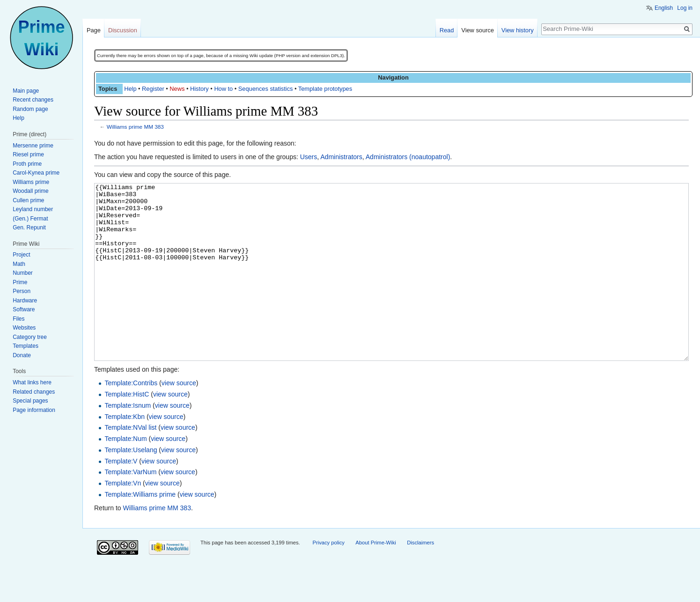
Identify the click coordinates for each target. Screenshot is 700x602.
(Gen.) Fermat (30, 219)
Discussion (123, 30)
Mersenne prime (33, 146)
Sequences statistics (266, 89)
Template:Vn (123, 518)
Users (309, 157)
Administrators (341, 157)
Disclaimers (420, 578)
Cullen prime (28, 200)
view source (179, 418)
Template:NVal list (130, 463)
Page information (34, 410)
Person (22, 291)
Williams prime (31, 182)
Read (447, 30)
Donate (22, 355)
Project (21, 255)
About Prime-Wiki (376, 578)
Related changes (34, 392)
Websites (24, 328)
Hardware (25, 301)
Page (94, 30)
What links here (32, 382)
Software (24, 309)
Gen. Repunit (29, 228)
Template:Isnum (128, 440)
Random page (30, 109)
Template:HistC (127, 429)
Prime (20, 282)
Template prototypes (325, 89)
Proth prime (27, 164)
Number (23, 273)
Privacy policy (328, 578)
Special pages (30, 401)
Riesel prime (28, 154)
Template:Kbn (125, 452)
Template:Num (125, 474)
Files (18, 319)
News (177, 89)
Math (19, 264)
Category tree (30, 337)
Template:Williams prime (140, 529)
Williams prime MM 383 (135, 127)
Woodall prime (30, 191)
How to (223, 89)
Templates (26, 346)
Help (130, 89)
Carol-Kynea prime (36, 173)
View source (477, 30)
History (199, 89)
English (664, 8)
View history (518, 30)
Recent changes (33, 100)
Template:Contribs (131, 418)
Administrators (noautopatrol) (408, 157)
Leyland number (33, 209)
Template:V (121, 496)
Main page (26, 91)
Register (153, 89)
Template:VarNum (130, 507)
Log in (685, 8)
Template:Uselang (131, 485)
